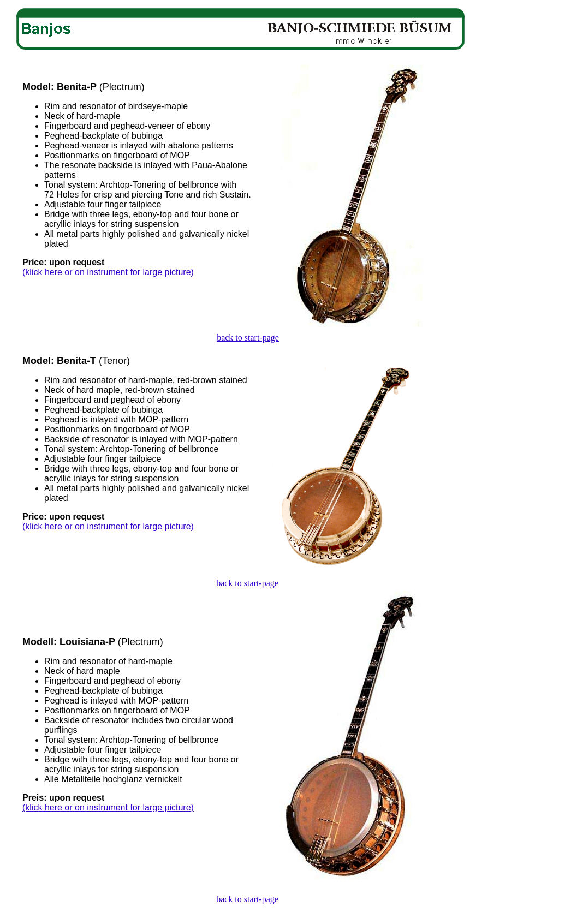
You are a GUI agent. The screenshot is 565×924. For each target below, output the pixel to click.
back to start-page (248, 338)
